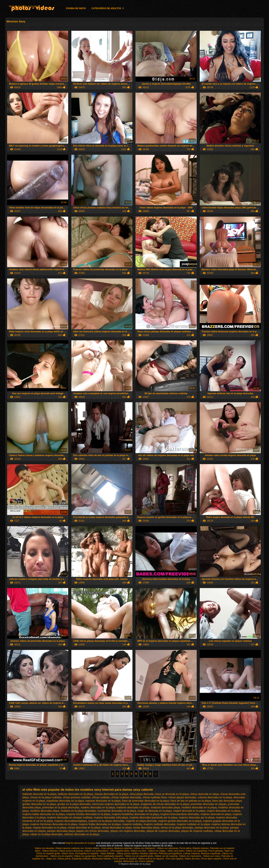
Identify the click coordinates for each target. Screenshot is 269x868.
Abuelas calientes (149, 853)
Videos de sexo (192, 859)
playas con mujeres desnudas (128, 831)
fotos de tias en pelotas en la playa (191, 801)
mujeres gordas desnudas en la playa (180, 821)
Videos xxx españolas (197, 851)
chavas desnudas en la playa (111, 794)
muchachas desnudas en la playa (117, 811)
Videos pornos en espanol (151, 859)
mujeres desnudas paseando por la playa (153, 817)
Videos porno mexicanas (71, 851)
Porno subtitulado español (110, 856)
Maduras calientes (123, 848)
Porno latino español (212, 859)
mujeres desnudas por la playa (197, 817)
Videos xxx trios (139, 851)
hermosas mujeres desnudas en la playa (116, 804)
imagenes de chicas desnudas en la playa (165, 804)
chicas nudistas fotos (155, 797)
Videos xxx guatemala (85, 856)
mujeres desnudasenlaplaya (70, 821)
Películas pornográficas (170, 853)
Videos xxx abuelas (44, 848)
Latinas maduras (192, 853)
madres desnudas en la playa (98, 807)
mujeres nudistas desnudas (159, 824)
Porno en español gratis (48, 853)
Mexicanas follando (102, 859)
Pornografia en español (87, 853)
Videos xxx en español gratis (139, 856)
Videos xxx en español (61, 856)
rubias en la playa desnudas (46, 834)
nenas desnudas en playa (117, 828)
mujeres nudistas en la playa (193, 824)
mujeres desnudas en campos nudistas (70, 817)
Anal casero (107, 848)
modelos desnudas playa (45, 811)
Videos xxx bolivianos (145, 848)
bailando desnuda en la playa (39, 794)
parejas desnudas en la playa (212, 828)
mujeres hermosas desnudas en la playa (54, 824)
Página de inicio (76, 8)
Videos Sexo (68, 853)
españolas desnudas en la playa (65, 801)
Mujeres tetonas (201, 848)
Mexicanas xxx (131, 861)
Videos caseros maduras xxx (69, 848)
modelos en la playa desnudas (78, 811)
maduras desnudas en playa (133, 807)
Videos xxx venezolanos (97, 851)
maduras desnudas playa (165, 807)
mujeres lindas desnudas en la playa (100, 824)
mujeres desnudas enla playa (111, 817)
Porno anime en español (125, 859)
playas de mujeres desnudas (163, 831)
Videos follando (50, 851)
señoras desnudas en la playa (81, 834)
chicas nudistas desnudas (126, 797)
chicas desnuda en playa (204, 794)
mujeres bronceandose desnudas (180, 814)
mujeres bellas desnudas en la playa (44, 814)
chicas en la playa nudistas (46, 797)
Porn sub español (174, 859)
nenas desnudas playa (146, 828)
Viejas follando (108, 853)
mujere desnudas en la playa (224, 811)
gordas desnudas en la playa (39, 804)
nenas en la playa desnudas (177, 828)
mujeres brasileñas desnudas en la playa (135, 814)
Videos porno (64, 859)
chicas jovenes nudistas (77, 797)
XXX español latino (120, 851)
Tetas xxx (229, 851)
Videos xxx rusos (212, 856)
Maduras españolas (211, 853)
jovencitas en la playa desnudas (61, 807)
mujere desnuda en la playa (189, 811)
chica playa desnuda (142, 794)
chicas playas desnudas (182, 797)
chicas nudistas (101, 797)
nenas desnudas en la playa (84, 828)
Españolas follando (81, 859)
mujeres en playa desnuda (141, 821)
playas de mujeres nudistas (197, 831)
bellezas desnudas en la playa (75, 794)
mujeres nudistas (132, 824)
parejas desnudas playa (61, 831)
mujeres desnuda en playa (216, 814)
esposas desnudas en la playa (103, 801)
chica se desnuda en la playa (172, 794)
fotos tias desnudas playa (227, 801)
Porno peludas (216, 851)
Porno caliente (147, 861)
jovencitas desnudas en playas (209, 804)
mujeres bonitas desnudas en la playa (88, 814)
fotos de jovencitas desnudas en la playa (146, 801)
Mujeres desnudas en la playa (24, 6)
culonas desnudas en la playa (215, 797)
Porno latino (185, 848)
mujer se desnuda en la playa (155, 811)
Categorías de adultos (106, 8)
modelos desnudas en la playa (199, 807)
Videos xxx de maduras (166, 856)
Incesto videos (92, 848)
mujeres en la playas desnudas (106, 821)
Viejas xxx (51, 859)
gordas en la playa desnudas (74, 804)
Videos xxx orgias (157, 851)
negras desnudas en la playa (50, 828)
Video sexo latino (176, 851)
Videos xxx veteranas (168, 848)
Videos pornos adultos (128, 853)
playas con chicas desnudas (93, 831)
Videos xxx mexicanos (190, 856)
